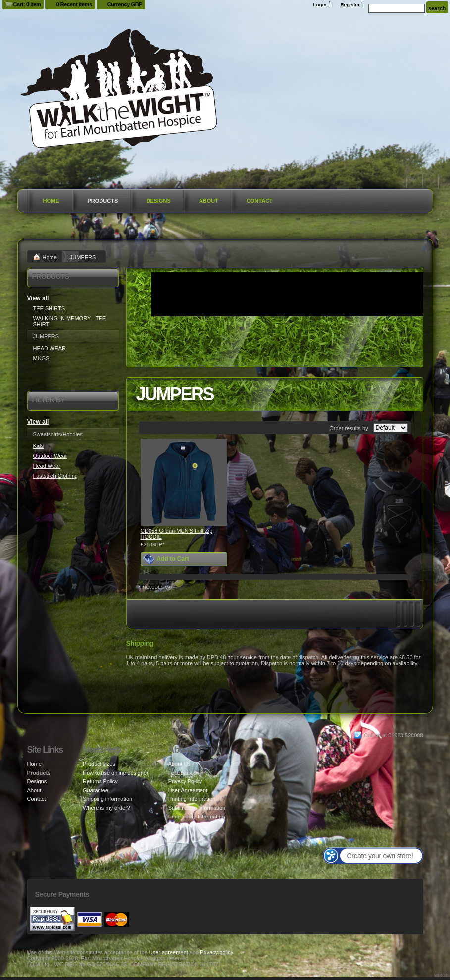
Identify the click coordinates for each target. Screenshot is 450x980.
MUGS (41, 358)
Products (103, 201)
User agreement (169, 952)
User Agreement (188, 790)
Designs (158, 201)
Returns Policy (100, 781)
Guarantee (96, 790)
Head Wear (47, 466)
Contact (260, 201)
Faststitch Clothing (55, 476)
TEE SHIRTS (49, 308)
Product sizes (99, 764)
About (209, 201)
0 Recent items (74, 4)
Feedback (180, 773)
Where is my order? (106, 808)
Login (320, 5)
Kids (38, 446)
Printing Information (192, 799)
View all (38, 298)
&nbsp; (184, 482)
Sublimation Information (197, 808)
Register (350, 5)
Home (51, 201)
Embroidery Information (197, 817)
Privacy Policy (185, 781)
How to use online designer (116, 773)
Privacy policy (217, 952)
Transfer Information (193, 825)
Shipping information (107, 799)
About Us (179, 764)
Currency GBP (125, 4)
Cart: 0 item (27, 4)
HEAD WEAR (50, 348)
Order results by (349, 428)
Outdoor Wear (50, 456)
